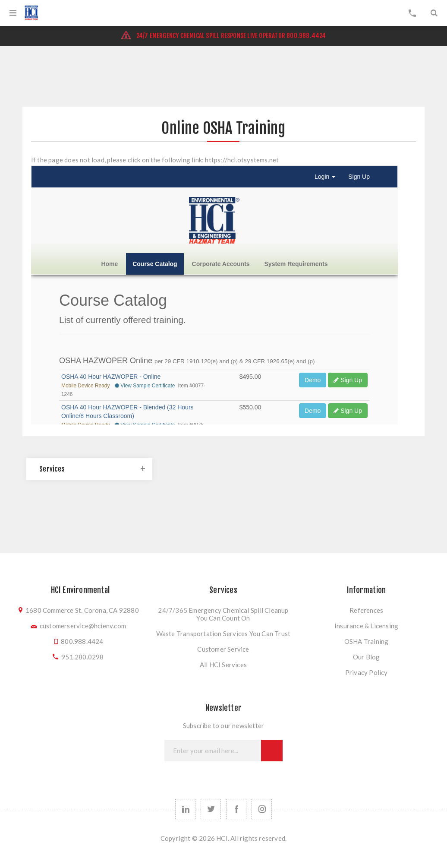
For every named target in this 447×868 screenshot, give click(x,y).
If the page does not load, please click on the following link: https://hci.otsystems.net (155, 160)
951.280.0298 (82, 657)
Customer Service (223, 649)
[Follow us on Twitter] (211, 809)
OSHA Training (367, 641)
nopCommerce (224, 854)
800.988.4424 (82, 641)
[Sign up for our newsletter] (213, 751)
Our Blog (367, 657)
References (366, 610)
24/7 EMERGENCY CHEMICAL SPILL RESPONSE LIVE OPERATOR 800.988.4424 (223, 36)
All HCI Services (223, 665)
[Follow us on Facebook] (236, 809)
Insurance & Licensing (366, 626)
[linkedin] (185, 809)
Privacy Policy (367, 672)
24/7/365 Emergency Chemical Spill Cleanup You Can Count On (223, 614)
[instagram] (262, 809)
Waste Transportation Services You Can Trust (223, 634)
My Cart (412, 13)
